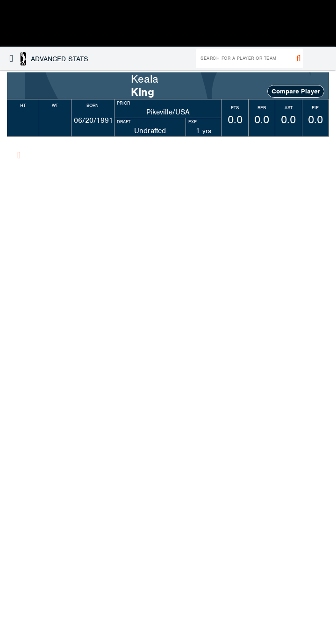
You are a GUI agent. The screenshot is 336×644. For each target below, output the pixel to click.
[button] (49, 58)
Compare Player (296, 91)
